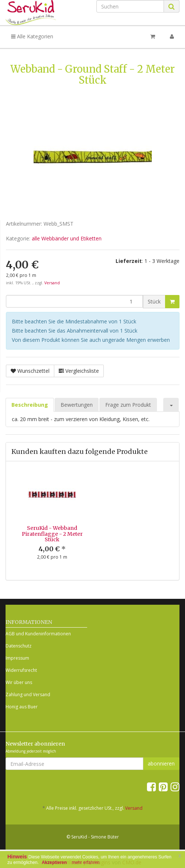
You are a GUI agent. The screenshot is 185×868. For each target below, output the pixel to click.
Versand (52, 283)
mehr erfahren (85, 862)
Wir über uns (19, 682)
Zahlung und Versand (28, 695)
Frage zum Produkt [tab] (128, 405)
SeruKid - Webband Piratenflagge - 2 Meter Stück (52, 534)
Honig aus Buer (22, 707)
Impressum (17, 658)
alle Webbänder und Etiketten (67, 238)
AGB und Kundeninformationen (38, 634)
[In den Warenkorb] (172, 302)
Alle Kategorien (32, 36)
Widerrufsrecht (21, 670)
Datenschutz (18, 646)
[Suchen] (130, 6)
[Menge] (74, 301)
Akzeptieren (54, 862)
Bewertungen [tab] (77, 405)
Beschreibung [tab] (30, 405)
